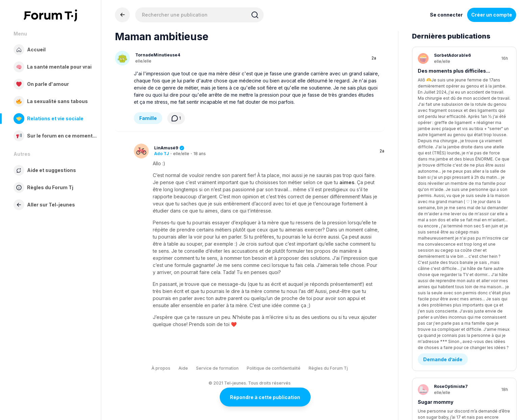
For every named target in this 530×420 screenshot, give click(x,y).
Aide (183, 368)
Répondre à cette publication (265, 397)
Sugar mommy (436, 148)
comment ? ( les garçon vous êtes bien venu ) (459, 306)
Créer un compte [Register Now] (492, 15)
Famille (148, 118)
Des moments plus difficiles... (454, 71)
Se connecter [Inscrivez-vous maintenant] (446, 15)
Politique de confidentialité (274, 368)
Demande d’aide (443, 106)
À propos (161, 368)
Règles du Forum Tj (328, 368)
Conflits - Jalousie (446, 183)
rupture (427, 226)
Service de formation (217, 368)
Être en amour (440, 345)
